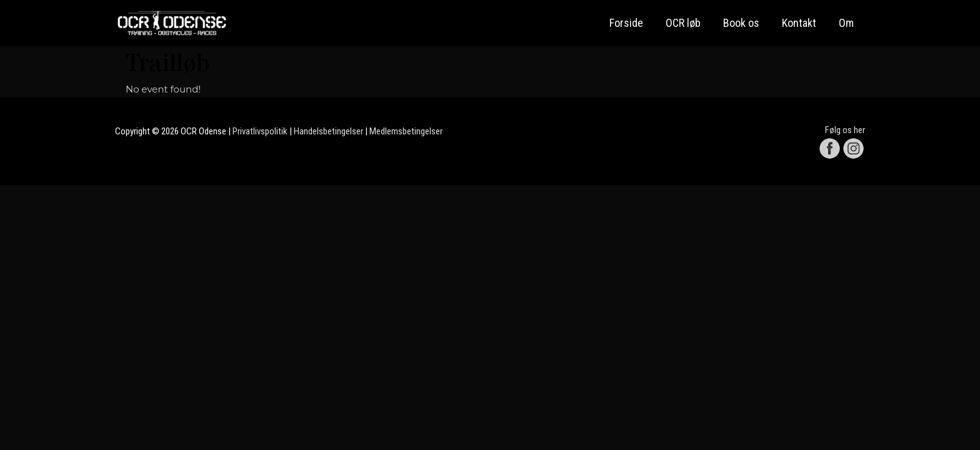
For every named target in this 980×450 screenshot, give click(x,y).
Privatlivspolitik (260, 131)
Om (846, 23)
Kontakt (799, 23)
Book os (741, 23)
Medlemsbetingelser (406, 131)
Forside (626, 23)
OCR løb (683, 23)
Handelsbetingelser (328, 131)
